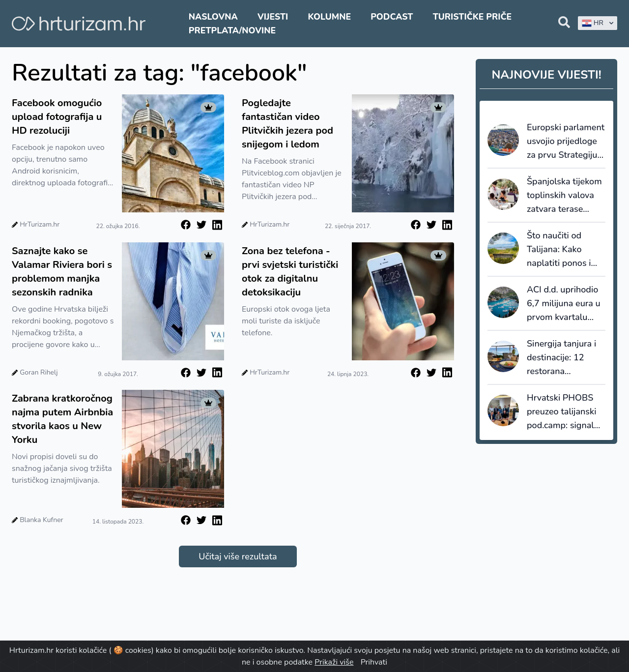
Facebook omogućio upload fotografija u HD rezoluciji (57, 117)
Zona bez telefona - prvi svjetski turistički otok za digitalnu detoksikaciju (290, 272)
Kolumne (329, 17)
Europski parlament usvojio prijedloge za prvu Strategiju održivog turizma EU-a (566, 142)
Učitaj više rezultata (238, 556)
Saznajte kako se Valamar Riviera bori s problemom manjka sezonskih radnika (62, 272)
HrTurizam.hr (40, 224)
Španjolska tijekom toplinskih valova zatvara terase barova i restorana (564, 196)
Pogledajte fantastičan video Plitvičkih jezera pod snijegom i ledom (287, 124)
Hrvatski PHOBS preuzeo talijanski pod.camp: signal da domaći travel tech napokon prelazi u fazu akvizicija (561, 412)
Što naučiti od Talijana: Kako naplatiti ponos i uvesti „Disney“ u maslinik (561, 250)
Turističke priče (472, 17)
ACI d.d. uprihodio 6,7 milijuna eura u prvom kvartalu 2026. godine (564, 304)
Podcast (392, 17)
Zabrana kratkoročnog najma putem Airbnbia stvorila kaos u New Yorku (62, 419)
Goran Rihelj (39, 372)
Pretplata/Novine (232, 30)
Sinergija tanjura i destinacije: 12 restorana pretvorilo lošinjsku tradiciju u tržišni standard (565, 358)
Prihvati (374, 662)
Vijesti (273, 17)
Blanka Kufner (41, 520)
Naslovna (213, 17)
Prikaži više (334, 662)
